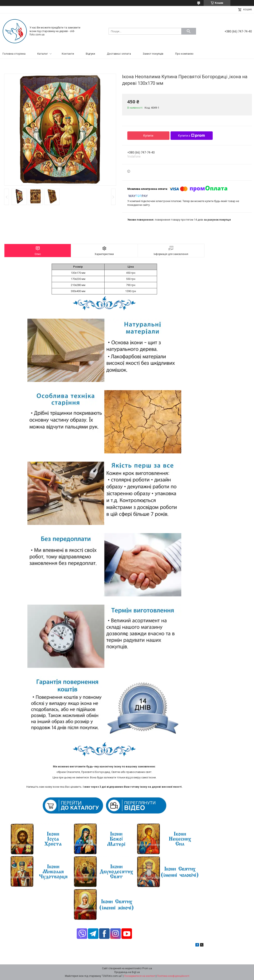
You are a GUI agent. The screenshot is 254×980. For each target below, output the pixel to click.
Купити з (192, 136)
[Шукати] (189, 31)
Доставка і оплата (119, 54)
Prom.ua (147, 968)
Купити (148, 136)
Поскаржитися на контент (140, 976)
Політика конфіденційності (173, 976)
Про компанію (184, 54)
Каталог (43, 54)
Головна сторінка (14, 54)
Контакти (68, 54)
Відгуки (90, 54)
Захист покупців (153, 54)
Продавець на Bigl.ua (127, 972)
